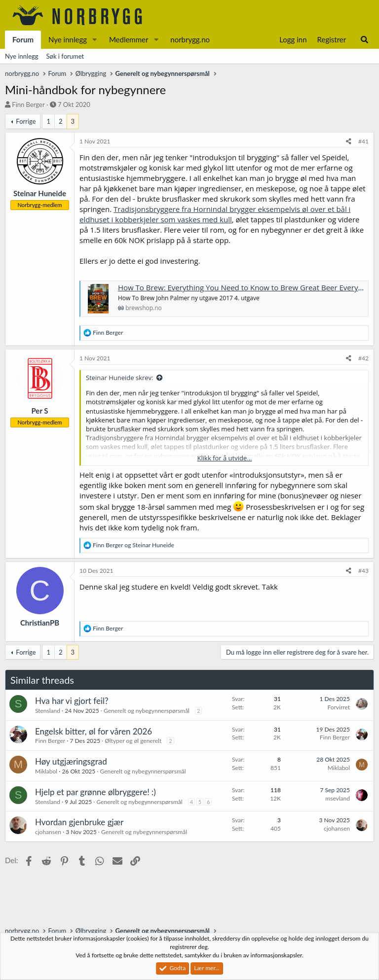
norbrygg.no (190, 39)
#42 (363, 358)
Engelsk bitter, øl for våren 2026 (94, 731)
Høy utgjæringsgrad (71, 761)
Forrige (26, 121)
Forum (23, 39)
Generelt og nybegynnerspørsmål (147, 711)
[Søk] (364, 40)
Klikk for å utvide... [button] (225, 458)
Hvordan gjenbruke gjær (79, 822)
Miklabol (46, 771)
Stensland (48, 711)
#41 (363, 141)
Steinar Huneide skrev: (120, 378)
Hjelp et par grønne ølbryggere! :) (95, 792)
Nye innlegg (68, 39)
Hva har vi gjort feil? (72, 701)
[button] (95, 40)
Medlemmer (129, 39)
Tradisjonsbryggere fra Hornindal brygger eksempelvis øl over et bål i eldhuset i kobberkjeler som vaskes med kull (215, 214)
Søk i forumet (65, 56)
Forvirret (339, 707)
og (133, 545)
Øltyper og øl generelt (133, 741)
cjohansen (48, 832)
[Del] (349, 142)
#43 (363, 571)
